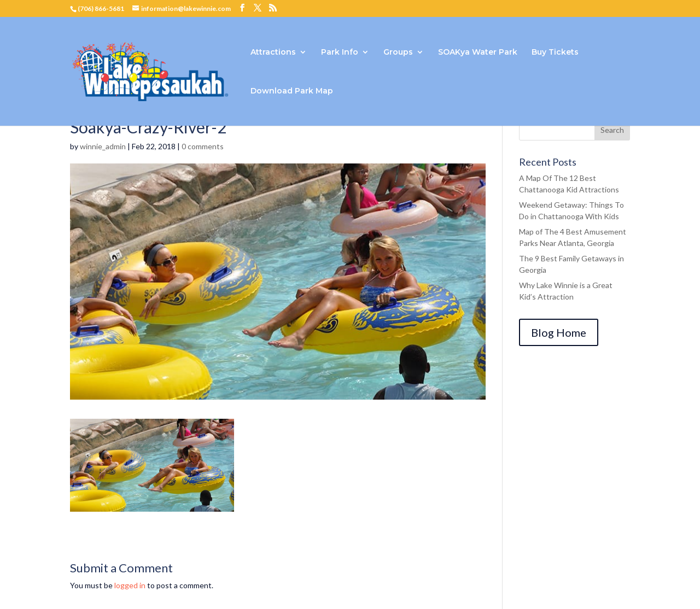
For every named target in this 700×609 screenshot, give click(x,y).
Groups (398, 52)
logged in (130, 585)
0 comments (203, 146)
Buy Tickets (555, 52)
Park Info (340, 52)
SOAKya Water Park (478, 52)
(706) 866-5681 (101, 8)
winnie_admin (103, 146)
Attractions (273, 52)
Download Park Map (292, 91)
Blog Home (559, 332)
